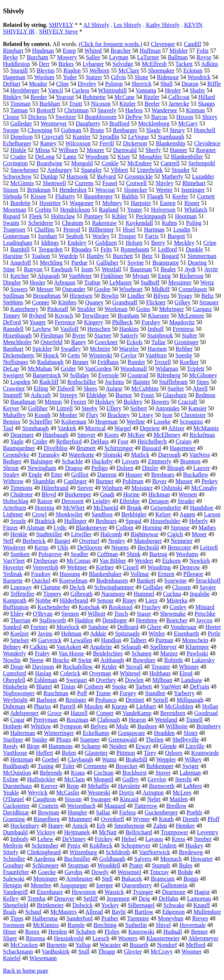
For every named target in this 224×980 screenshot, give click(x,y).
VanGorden (98, 369)
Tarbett (144, 687)
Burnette (57, 945)
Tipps (17, 918)
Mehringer (171, 309)
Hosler (38, 282)
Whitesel (130, 673)
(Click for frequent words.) (111, 44)
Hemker (185, 826)
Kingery (94, 322)
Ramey (48, 143)
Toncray (159, 872)
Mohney (112, 203)
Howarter (202, 859)
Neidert (118, 746)
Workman (116, 309)
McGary (188, 123)
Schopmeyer (136, 845)
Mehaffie (98, 786)
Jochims (114, 382)
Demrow (190, 567)
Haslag (43, 673)
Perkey (210, 481)
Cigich (175, 534)
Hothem (12, 726)
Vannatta (146, 90)
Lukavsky (203, 660)
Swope (11, 130)
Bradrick (45, 521)
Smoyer (86, 435)
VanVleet (14, 561)
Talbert (138, 640)
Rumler (136, 362)
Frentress (183, 329)
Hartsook (77, 176)
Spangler (91, 170)
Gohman (71, 130)
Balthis (130, 196)
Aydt (190, 269)
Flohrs (112, 932)
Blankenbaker (105, 574)
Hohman (71, 634)
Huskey (194, 845)
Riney (129, 600)
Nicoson (101, 104)
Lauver (201, 468)
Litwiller (81, 534)
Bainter (142, 382)
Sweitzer (66, 117)
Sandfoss (102, 514)
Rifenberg (169, 375)
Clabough (108, 720)
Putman (164, 640)
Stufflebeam (173, 382)
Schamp (91, 746)
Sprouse (180, 528)
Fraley (42, 653)
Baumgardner (19, 448)
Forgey (128, 693)
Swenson (14, 925)
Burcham (38, 57)
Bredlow (176, 806)
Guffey (131, 779)
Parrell (68, 706)
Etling (41, 388)
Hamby (95, 256)
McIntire (100, 349)
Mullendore (207, 912)
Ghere (154, 627)
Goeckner (106, 342)
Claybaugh (80, 759)
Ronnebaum (135, 249)
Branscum (163, 879)
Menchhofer (17, 342)
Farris (152, 236)
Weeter (164, 190)
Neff (8, 541)
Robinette (94, 97)
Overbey (106, 680)
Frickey (104, 839)
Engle (35, 475)
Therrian (20, 620)
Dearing (197, 263)
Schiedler (14, 859)
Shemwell (54, 183)
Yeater (135, 210)
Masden (93, 706)
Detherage (46, 561)
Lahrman (190, 773)
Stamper (90, 740)
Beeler (152, 104)
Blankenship (171, 143)
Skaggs (206, 104)
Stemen (70, 614)
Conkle (110, 163)
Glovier (133, 951)
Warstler (129, 349)
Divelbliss (56, 448)
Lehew (46, 839)
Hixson (185, 117)
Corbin (43, 210)
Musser (184, 481)
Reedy (10, 746)
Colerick (70, 673)
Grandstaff (125, 302)
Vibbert (119, 170)
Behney (12, 647)
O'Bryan (43, 614)
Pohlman (133, 481)
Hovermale (193, 925)
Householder (165, 521)
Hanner (179, 150)
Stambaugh (171, 137)
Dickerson (135, 143)
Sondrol (12, 627)
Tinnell (194, 720)
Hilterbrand (55, 488)
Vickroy (46, 832)
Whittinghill (112, 90)
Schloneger (46, 865)
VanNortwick (154, 852)
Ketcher (20, 276)
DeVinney (74, 839)
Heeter (213, 627)
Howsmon (84, 892)
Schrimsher (45, 845)
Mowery (67, 57)
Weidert (144, 561)
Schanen (141, 653)
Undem (168, 845)
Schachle (72, 461)
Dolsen (125, 468)
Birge (33, 746)
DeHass (100, 441)
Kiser (124, 157)
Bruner (80, 362)
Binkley (12, 97)
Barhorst (46, 700)
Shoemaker (161, 70)
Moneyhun (171, 918)
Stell (107, 879)
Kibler (120, 216)
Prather (110, 918)
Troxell (162, 362)
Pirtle (214, 634)
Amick (80, 826)
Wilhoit (97, 614)
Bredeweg (191, 852)
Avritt (211, 269)
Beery (158, 243)
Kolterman (74, 422)
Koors (111, 435)
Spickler (42, 349)
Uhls (63, 547)
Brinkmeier (50, 905)
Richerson (192, 276)
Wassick (114, 892)
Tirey (150, 753)
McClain (75, 779)
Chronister (194, 415)
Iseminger (193, 190)
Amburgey (59, 170)
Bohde (185, 872)
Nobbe (43, 600)
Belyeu (99, 726)
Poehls (194, 812)
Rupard (12, 216)
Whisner (189, 667)
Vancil (56, 90)
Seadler (79, 554)
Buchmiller (77, 859)
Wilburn (68, 150)
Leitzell (209, 547)
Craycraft (53, 137)
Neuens (120, 547)
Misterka (177, 600)
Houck (51, 355)
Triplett (196, 369)
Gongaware (131, 733)
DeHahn (168, 898)
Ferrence (65, 322)
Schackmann (18, 951)
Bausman (141, 269)
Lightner (13, 514)
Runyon (33, 269)
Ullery (114, 408)
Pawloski (197, 653)
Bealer (169, 269)
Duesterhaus (17, 786)
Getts (74, 355)
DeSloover (90, 547)
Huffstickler (41, 779)
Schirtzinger (119, 448)
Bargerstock (47, 375)
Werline (136, 422)
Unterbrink (150, 170)
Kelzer (163, 514)
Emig (164, 276)
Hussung (70, 574)
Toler (69, 766)
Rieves (200, 918)
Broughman (47, 296)
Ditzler (150, 468)
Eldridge (96, 395)
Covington (15, 163)
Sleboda (12, 196)
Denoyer (64, 898)
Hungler (77, 812)
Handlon (111, 640)
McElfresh (154, 64)
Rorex (32, 932)
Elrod (186, 673)
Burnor (124, 395)
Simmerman (202, 256)
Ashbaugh (112, 660)
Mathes (207, 528)
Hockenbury (25, 826)
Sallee (93, 57)
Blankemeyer (91, 528)
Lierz (152, 600)
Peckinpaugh (151, 216)
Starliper (13, 740)
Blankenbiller (187, 157)
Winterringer (59, 733)
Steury (177, 130)
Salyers (143, 859)
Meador (38, 84)
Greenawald (122, 740)
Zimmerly (160, 461)
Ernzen (166, 574)
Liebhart (146, 706)
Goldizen (106, 243)
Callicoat (179, 97)
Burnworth (162, 786)
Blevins (46, 70)
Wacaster (110, 945)
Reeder (39, 97)
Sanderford (80, 918)
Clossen (182, 587)
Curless (80, 90)
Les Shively (127, 25)
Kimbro (67, 302)
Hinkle (18, 150)
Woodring (159, 567)
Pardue (79, 263)
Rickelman (202, 435)
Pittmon (126, 753)
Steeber (203, 839)
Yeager (38, 322)
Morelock (68, 627)
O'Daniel (13, 799)
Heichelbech (152, 441)
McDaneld (106, 508)
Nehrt (154, 799)
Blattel (44, 687)
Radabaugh (50, 362)
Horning (152, 528)
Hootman (186, 216)
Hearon (138, 720)
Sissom (73, 799)
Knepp (120, 706)
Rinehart (13, 51)
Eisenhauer (50, 892)
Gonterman (16, 236)
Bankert (146, 581)
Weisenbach (81, 806)
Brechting (105, 925)
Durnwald (125, 150)
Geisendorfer (166, 508)
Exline (11, 779)
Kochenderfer (54, 607)
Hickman (159, 494)
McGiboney (203, 375)
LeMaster (121, 282)
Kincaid (129, 799)
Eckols (135, 342)
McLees (182, 793)
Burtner (105, 481)
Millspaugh (190, 700)
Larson (212, 514)
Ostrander (74, 289)
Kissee (39, 196)
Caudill (193, 44)
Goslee (102, 289)
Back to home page (26, 971)
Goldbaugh (112, 859)
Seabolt (75, 236)
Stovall (134, 667)
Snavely (107, 110)
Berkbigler (134, 514)
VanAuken (69, 647)
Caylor (129, 355)
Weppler (166, 759)
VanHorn (156, 355)
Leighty (102, 501)
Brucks (61, 660)
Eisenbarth (186, 634)
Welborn (99, 70)
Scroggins (191, 422)
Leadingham (18, 243)
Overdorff (112, 819)
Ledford (167, 249)
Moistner (142, 488)
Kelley (11, 898)
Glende (168, 746)
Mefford (196, 945)
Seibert (139, 408)
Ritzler (152, 97)
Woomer (192, 951)
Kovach (64, 316)
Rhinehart (194, 183)
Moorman (15, 210)
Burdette (20, 203)
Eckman (193, 70)
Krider (109, 667)
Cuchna (172, 594)
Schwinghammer (114, 587)
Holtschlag (16, 501)
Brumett (86, 448)
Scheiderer (40, 223)
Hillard (207, 97)
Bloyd (49, 494)
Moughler (150, 157)
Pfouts (64, 740)
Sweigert (13, 375)
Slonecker (136, 190)
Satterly (129, 335)
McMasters (64, 912)
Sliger (10, 938)
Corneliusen (193, 289)
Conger (105, 713)
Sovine (136, 263)
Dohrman (14, 706)
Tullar (158, 342)
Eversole (108, 375)
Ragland (109, 210)
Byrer (79, 335)
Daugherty (88, 123)
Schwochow (17, 176)
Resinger (76, 700)
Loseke (162, 422)
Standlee (155, 693)
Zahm (160, 826)
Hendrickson (75, 210)
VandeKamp (137, 713)
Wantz (109, 759)
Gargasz (202, 309)
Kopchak (89, 607)
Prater (136, 865)
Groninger (187, 342)
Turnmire (138, 918)
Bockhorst (134, 773)
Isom (87, 269)
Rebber (184, 349)
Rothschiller (82, 382)
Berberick (34, 541)
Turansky (49, 455)
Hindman (43, 51)
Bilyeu (161, 296)
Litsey (146, 415)
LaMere (193, 786)
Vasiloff (69, 329)
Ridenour (168, 77)
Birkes (66, 64)
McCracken (24, 945)
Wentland (166, 720)
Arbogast (65, 282)
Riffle (214, 84)
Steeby (90, 408)
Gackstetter (16, 806)
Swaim (11, 223)
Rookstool (121, 607)
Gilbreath (82, 594)
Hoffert (45, 753)
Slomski (112, 455)
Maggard (115, 806)
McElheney (167, 435)
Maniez (169, 653)
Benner (199, 932)
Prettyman (46, 720)
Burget (62, 541)
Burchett (123, 256)
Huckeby (102, 461)
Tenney (12, 316)
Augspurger (74, 885)
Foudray (41, 574)
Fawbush (62, 269)
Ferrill (107, 143)
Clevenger (163, 44)
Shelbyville (186, 740)
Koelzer (20, 634)
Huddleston (17, 64)
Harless (134, 110)
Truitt (76, 104)
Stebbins (13, 302)
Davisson (43, 667)
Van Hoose (71, 653)
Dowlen (134, 680)
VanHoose (15, 753)
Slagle (153, 130)
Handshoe (202, 508)
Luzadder (203, 176)
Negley (116, 541)
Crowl (39, 514)
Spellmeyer (163, 647)
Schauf (33, 912)
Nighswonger (19, 693)
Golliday (153, 587)
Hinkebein (15, 687)
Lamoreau (199, 898)
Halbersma (45, 918)
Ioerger (105, 885)
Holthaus (160, 673)
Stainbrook (160, 335)
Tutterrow (146, 806)
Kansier (198, 408)
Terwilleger (95, 316)
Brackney (118, 415)
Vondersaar (184, 627)
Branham (128, 316)
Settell (160, 700)
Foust (148, 395)
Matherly (172, 176)
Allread (94, 912)
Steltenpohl (202, 163)
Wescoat (105, 190)
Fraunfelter (16, 872)
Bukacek (132, 879)
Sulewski (14, 879)
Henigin (12, 885)
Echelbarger (17, 143)
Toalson (41, 256)
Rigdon (72, 70)
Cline (63, 84)
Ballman (178, 57)
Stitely (11, 852)
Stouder (181, 170)
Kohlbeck (101, 845)
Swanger (101, 799)
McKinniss (46, 925)
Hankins (129, 329)
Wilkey (193, 759)
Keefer (180, 196)
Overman (100, 673)
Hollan (210, 706)
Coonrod (138, 375)
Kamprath (15, 600)
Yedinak (13, 574)
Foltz (203, 51)
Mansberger (148, 541)
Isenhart (48, 236)
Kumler (82, 137)
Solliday (80, 375)
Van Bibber (113, 561)
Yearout (65, 97)
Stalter (189, 335)
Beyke (10, 57)
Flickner (156, 302)
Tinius (68, 687)
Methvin (13, 845)
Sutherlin (136, 925)
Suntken (20, 554)
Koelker (189, 362)
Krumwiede (205, 753)
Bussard (152, 448)
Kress (178, 839)
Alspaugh (49, 276)
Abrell (200, 388)
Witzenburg (83, 852)
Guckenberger (161, 812)
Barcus (159, 117)
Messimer (180, 282)
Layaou (154, 839)
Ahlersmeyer (203, 938)
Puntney (93, 216)
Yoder (70, 77)
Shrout (11, 468)
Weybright (15, 700)
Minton (53, 402)
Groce (55, 713)
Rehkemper (160, 766)
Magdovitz (182, 322)
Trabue (92, 282)
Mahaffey (14, 415)
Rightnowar (145, 534)
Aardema (45, 859)
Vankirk (67, 428)
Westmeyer (54, 123)
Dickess (37, 117)
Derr (44, 64)
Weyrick (37, 793)
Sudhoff (150, 282)
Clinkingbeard (44, 852)
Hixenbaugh (17, 335)
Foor (123, 441)
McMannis (206, 428)
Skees (91, 388)
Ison (167, 415)
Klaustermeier (163, 938)
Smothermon (129, 826)
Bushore (147, 726)
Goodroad (206, 713)
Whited (93, 51)
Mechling (51, 263)
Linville (195, 746)
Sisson (11, 190)
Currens (84, 183)
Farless (127, 812)
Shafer (198, 90)
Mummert (80, 819)
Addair (98, 634)
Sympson (71, 726)
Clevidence (207, 143)
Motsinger (46, 879)
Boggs (191, 879)
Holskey (105, 402)
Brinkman (39, 190)
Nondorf (167, 945)
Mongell (104, 779)
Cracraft (188, 402)
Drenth (191, 819)
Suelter (176, 388)
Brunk (134, 508)
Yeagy (185, 296)
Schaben (86, 932)
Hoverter (13, 567)
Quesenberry (137, 885)
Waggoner (81, 203)
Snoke (119, 687)
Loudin (182, 229)
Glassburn (175, 395)
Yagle (17, 441)
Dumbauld (15, 832)
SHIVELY (61, 25)
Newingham (42, 468)
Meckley (184, 243)
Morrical (95, 428)
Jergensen (118, 898)
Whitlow (41, 726)
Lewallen (82, 640)
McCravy (162, 951)
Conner (41, 302)
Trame (103, 693)
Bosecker (127, 766)
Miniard (205, 607)
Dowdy (100, 872)
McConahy (204, 488)
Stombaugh (35, 428)
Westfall (111, 269)
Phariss (42, 706)
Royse (204, 57)
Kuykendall (139, 223)
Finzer (10, 528)
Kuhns (170, 223)
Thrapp (106, 951)
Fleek (36, 216)
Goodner (13, 865)
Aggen (187, 514)
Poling (194, 223)
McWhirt (74, 508)
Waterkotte (81, 455)
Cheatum (73, 223)
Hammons (61, 746)
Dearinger (22, 435)
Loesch (101, 938)
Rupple (76, 925)
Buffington (16, 607)
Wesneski (99, 793)
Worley (101, 236)
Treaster (161, 667)
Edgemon (174, 912)
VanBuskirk (55, 951)
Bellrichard (139, 832)
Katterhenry (24, 309)
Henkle (19, 534)
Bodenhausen (112, 581)
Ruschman (56, 693)
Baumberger (98, 196)
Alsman (36, 528)
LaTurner (148, 57)
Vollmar (140, 574)
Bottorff (46, 110)
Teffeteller (22, 594)
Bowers (160, 402)
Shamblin (44, 481)
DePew (134, 117)
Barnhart (13, 349)
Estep (69, 51)
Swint (85, 660)
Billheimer (101, 229)
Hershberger (25, 90)
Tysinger (143, 892)
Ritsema (35, 938)
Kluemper (197, 647)
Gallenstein (174, 885)
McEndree (140, 163)
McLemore (191, 316)
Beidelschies (108, 653)
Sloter (191, 733)
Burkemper (78, 494)
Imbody (19, 839)
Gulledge (21, 123)
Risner (192, 203)
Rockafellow (78, 667)
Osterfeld (51, 342)
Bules (185, 865)
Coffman (107, 554)
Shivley (165, 183)
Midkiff (161, 289)
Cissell (131, 567)
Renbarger (125, 130)
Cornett (206, 196)
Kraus (78, 773)
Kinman (195, 110)
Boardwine (50, 163)
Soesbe (184, 355)
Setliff (91, 898)
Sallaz (103, 812)
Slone (141, 77)
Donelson (21, 137)
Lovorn (131, 461)
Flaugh (155, 196)
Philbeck (122, 322)
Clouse (11, 117)
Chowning (40, 130)
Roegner (206, 150)
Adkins (210, 64)
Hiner (10, 932)
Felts (106, 249)
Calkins (39, 647)
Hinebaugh (55, 435)
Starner (103, 335)
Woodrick (199, 77)
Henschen (99, 329)
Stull (84, 951)
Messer (45, 289)
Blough (176, 468)
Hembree (147, 620)
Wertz (207, 282)
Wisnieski (100, 355)
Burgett (176, 236)
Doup (17, 667)
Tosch (121, 614)
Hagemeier (183, 448)
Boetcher (177, 620)
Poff (82, 693)
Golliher (38, 408)
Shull (166, 84)
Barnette (13, 581)
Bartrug (158, 554)
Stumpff (12, 395)
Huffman (150, 51)
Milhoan (162, 680)
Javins (45, 634)
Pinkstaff (57, 309)
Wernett (188, 494)
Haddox (84, 620)
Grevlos (157, 779)
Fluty (92, 415)
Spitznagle (127, 634)
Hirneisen (81, 296)
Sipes (203, 382)
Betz (147, 256)
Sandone (98, 627)
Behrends (51, 773)
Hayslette (129, 786)
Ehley (17, 614)
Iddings (50, 243)
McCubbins (145, 388)
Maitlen (179, 799)
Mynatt (141, 276)
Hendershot (73, 190)
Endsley (77, 243)
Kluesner (159, 316)
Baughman (23, 402)
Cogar (17, 720)
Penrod (71, 229)
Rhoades (82, 249)
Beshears (106, 521)
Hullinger (75, 521)
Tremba (36, 898)
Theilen (154, 740)
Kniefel (12, 958)
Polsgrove (50, 554)
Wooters (128, 938)
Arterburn (15, 508)
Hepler (173, 90)
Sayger (208, 587)
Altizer (176, 428)
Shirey (210, 117)
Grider (68, 369)
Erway (143, 746)
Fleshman (52, 335)
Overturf (89, 541)
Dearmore (174, 892)
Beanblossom (101, 117)
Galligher (107, 263)
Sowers (19, 289)
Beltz (207, 296)
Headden (164, 733)
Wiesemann (43, 958)
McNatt (108, 832)
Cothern (94, 687)
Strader (186, 501)
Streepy (68, 395)
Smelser (20, 640)
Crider (40, 441)
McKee (136, 435)
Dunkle (194, 249)
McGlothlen (179, 706)
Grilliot (80, 475)
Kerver (11, 408)
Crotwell (137, 183)
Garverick (50, 640)
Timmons (21, 488)
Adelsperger (24, 713)
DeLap (11, 369)
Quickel (41, 581)
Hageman (14, 77)
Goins (143, 309)
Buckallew (196, 475)
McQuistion (17, 773)
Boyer (159, 481)
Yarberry (184, 693)
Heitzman (22, 759)
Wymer (142, 819)
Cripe (210, 243)
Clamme (51, 587)
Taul (8, 428)
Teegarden (50, 249)
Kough (43, 415)
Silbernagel (141, 905)
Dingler (12, 282)
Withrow (13, 481)
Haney (56, 826)
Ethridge (129, 501)
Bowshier (144, 660)
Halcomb (111, 534)
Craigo (184, 441)
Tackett (184, 64)
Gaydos (74, 872)
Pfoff (214, 819)
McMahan (40, 369)
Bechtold (148, 547)
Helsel (129, 839)
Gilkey (183, 302)
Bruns (97, 130)
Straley (11, 475)
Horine (131, 494)
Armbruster (80, 879)
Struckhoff (208, 581)
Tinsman (20, 104)
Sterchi (183, 779)
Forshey (151, 322)
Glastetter (96, 753)
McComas (79, 561)
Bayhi (119, 912)
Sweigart (77, 680)
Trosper (127, 236)
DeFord (12, 322)
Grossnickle (139, 176)
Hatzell (79, 713)
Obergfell (14, 680)
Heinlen (58, 932)
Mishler (179, 51)
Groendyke (16, 455)
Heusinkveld (69, 938)
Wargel (123, 428)
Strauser (209, 302)
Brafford (119, 123)
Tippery (53, 594)
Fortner (39, 627)
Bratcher (121, 51)
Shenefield (15, 905)
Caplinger (75, 481)
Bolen (69, 753)
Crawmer (14, 388)
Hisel (129, 229)
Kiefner (105, 567)
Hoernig (44, 508)
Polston (114, 84)
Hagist (202, 892)
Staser (144, 614)
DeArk (77, 587)
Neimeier (182, 541)
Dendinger (115, 620)
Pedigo (100, 468)
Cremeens (95, 766)
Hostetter (50, 203)
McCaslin (68, 793)
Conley (178, 607)
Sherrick (141, 84)
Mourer (95, 150)
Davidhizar (16, 812)
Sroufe (18, 521)
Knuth (166, 819)
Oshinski (172, 488)
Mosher (68, 415)
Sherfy (153, 150)
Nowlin (12, 660)
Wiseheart (131, 289)
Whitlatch (196, 210)
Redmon (205, 395)
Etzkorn (171, 561)
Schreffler (41, 422)
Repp (73, 786)
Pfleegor (193, 574)
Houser (134, 475)
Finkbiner (112, 276)
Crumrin (48, 806)
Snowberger (24, 170)
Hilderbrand (74, 600)
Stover (163, 773)
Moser (199, 534)
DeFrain (199, 687)
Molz (122, 726)
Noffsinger (16, 362)
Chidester (21, 494)
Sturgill (19, 70)
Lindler (136, 296)
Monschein (195, 640)
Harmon (157, 349)
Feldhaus (108, 362)
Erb (101, 826)
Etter (57, 475)
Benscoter (179, 547)
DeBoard (128, 627)
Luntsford (15, 673)
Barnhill (20, 249)
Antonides (167, 408)
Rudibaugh (16, 766)
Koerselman (73, 581)
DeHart (12, 84)
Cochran (104, 773)
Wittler (157, 634)
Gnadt (107, 494)
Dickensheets (19, 355)
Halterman (23, 733)
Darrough (169, 455)
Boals (10, 912)
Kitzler (127, 104)
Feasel (110, 183)
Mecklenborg (154, 123)
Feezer (78, 402)
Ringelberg (47, 819)
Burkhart (50, 104)
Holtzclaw (63, 216)
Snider (40, 740)
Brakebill (137, 759)
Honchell (205, 130)
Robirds (174, 660)
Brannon (190, 461)
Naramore (113, 594)
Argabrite (101, 647)
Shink (133, 554)
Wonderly (15, 653)
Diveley (87, 84)
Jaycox (204, 620)
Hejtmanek (77, 832)
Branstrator (166, 263)
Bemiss (12, 422)
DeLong (45, 157)
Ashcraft (41, 395)
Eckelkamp (96, 733)
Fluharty (65, 196)
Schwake (174, 905)
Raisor (45, 501)
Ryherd (37, 316)
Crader (18, 157)
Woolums (187, 554)
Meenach (171, 859)
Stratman (78, 865)
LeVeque (139, 137)
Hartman (154, 229)
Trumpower (175, 832)
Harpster (141, 203)
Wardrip (68, 256)
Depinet (135, 700)
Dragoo (74, 468)
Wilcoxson (78, 143)
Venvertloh (46, 567)
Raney (79, 342)
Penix (74, 845)
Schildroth (118, 852)
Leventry (207, 832)
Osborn (174, 753)
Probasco (106, 700)
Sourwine (175, 581)
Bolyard (106, 176)
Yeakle (11, 793)
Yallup (83, 945)
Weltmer (77, 567)
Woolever (14, 547)
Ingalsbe (200, 594)
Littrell (65, 408)
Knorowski (141, 932)
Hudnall (173, 932)
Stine (9, 269)
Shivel (163, 925)
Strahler (86, 309)
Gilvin (118, 77)
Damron (107, 475)
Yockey (110, 905)
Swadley (71, 349)
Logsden (20, 382)
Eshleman (46, 680)
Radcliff (49, 382)
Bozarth (139, 945)
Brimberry (209, 726)
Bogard (170, 256)
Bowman (48, 812)
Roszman (77, 720)
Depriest (150, 428)
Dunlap (49, 176)
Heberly (199, 521)
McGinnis (22, 183)
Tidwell (66, 388)
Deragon (158, 501)
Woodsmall (133, 369)
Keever (49, 786)
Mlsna (43, 150)
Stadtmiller (49, 534)
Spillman (14, 296)
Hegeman (106, 422)
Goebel (50, 759)
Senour (105, 600)
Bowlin (110, 296)
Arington (153, 793)
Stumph (161, 865)
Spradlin (109, 137)
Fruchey (151, 607)
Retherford (69, 441)
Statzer (94, 77)
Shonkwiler (69, 514)
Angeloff (20, 263)
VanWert (171, 687)
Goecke (47, 872)
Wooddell (109, 865)
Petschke (205, 614)
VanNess (199, 455)
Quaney (94, 302)
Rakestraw (105, 223)
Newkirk (200, 561)
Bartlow (144, 912)
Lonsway (21, 587)
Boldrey (133, 402)
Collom (125, 528)
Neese (37, 660)
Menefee (41, 885)
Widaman (167, 369)
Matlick (140, 455)
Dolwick (82, 905)
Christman (77, 110)
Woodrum (97, 157)
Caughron (44, 799)
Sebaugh (131, 647)
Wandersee (165, 110)
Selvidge (123, 64)
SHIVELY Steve (58, 31)
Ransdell (13, 329)
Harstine (13, 256)
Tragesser (14, 229)
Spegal (134, 521)
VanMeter (80, 276)
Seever (85, 488)
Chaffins (45, 229)
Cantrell (170, 163)
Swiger (190, 766)
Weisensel (129, 872)
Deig (144, 898)
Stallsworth (53, 620)
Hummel (144, 594)
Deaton (190, 84)
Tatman (19, 110)
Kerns (41, 547)
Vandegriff (15, 892)
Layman (119, 57)
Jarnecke (179, 104)
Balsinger (42, 461)
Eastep (168, 203)
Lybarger (93, 64)
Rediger (12, 461)
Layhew (42, 329)
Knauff (202, 905)
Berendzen (173, 713)
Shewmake (173, 614)
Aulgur (114, 388)
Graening (14, 819)
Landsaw (192, 680)
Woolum (44, 77)
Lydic (60, 528)
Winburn (112, 488)
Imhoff (156, 329)
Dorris (127, 793)
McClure (129, 70)
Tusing (46, 766)
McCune (125, 97)
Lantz (70, 157)
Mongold (82, 163)
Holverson (163, 210)
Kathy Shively (163, 25)
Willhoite (177, 726)
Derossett (72, 501)
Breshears (163, 475)
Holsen (134, 243)
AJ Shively (96, 25)
